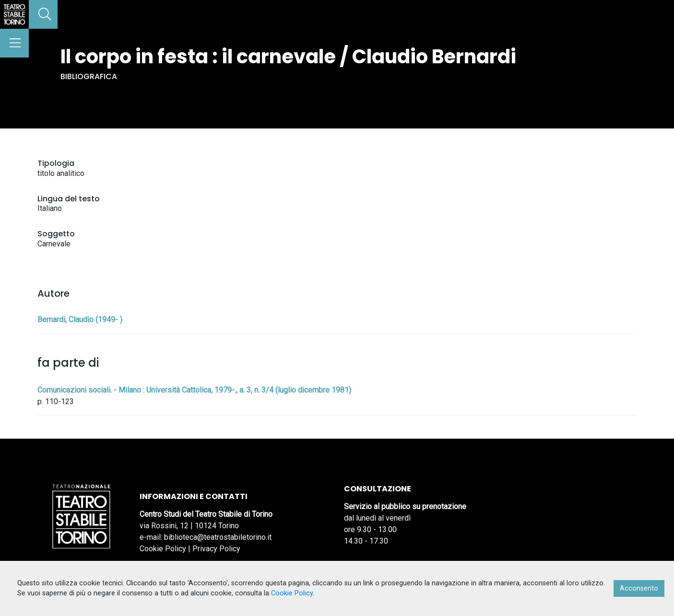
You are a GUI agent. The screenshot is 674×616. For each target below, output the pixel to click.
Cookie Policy (163, 549)
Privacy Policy (216, 549)
